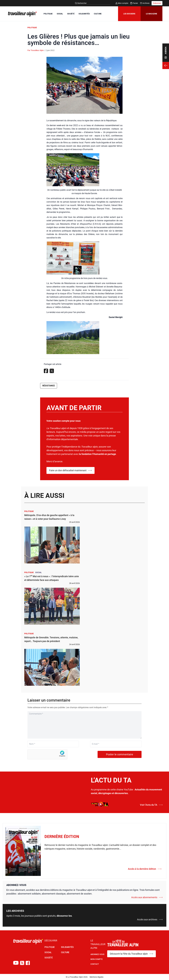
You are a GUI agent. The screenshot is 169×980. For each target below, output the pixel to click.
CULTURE (98, 14)
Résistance (49, 386)
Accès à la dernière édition (145, 869)
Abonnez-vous (97, 954)
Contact (95, 964)
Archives (145, 3)
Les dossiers (129, 14)
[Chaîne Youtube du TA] (16, 963)
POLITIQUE (48, 14)
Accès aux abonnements (147, 897)
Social (38, 572)
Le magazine (152, 14)
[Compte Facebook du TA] (28, 963)
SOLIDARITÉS (84, 14)
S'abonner (157, 3)
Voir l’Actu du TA (151, 805)
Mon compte (122, 3)
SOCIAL (60, 14)
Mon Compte (97, 959)
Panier (134, 3)
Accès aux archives (150, 919)
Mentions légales (97, 977)
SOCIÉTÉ (71, 14)
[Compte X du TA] (22, 963)
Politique (32, 28)
